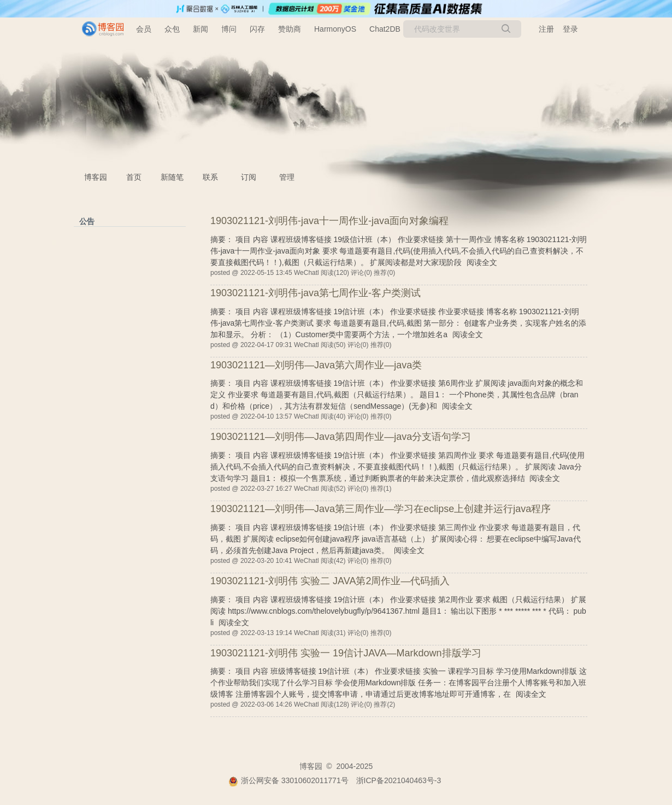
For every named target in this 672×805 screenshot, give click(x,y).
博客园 (96, 177)
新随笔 (172, 177)
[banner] (98, 29)
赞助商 (290, 29)
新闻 (201, 29)
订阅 (249, 177)
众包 (172, 29)
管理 (287, 177)
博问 (229, 29)
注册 (546, 29)
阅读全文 (482, 262)
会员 (144, 29)
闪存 (257, 29)
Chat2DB (385, 29)
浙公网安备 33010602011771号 (288, 780)
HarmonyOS (335, 29)
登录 (570, 29)
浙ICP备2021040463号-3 (399, 780)
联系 (210, 177)
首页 (134, 177)
